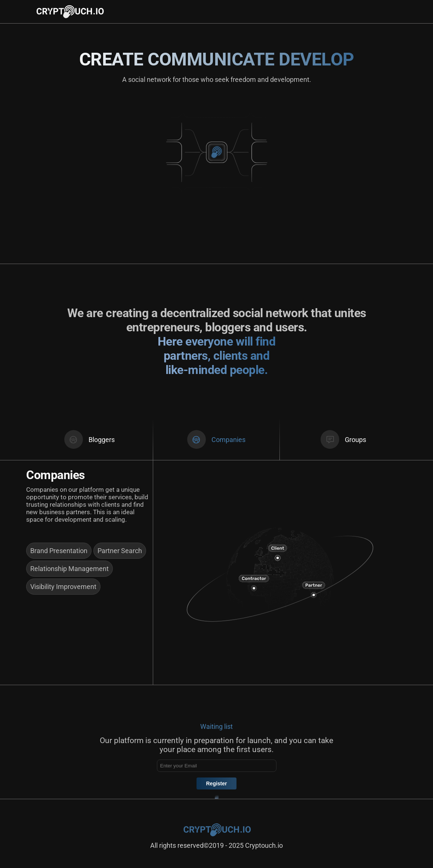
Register (216, 783)
